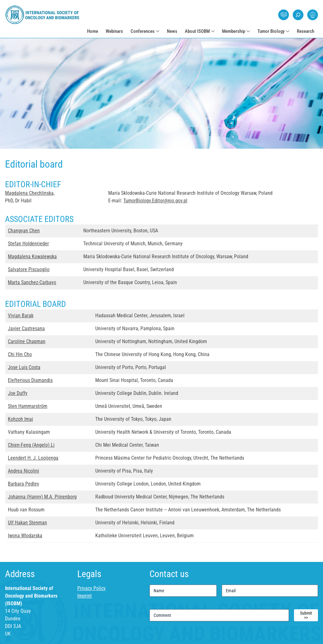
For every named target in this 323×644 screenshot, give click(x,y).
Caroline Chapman (27, 341)
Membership (234, 31)
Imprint (85, 596)
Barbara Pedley (23, 484)
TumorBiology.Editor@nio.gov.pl (155, 201)
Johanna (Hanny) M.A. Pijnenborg (42, 497)
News (172, 31)
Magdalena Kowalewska (32, 256)
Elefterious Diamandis (30, 380)
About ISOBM (197, 31)
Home (93, 31)
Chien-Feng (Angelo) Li (31, 445)
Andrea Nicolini (23, 471)
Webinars (114, 31)
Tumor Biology (271, 31)
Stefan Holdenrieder (28, 244)
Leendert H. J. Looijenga (33, 458)
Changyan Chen (24, 231)
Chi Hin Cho (20, 354)
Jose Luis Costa (24, 367)
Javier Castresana (26, 328)
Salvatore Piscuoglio (29, 269)
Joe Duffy (18, 393)
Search (298, 15)
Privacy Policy (91, 588)
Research (305, 31)
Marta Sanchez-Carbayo (32, 282)
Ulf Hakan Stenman (27, 523)
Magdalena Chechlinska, (30, 193)
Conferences (143, 31)
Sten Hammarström (28, 406)
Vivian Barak (21, 316)
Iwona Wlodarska (25, 536)
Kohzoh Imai (21, 419)
